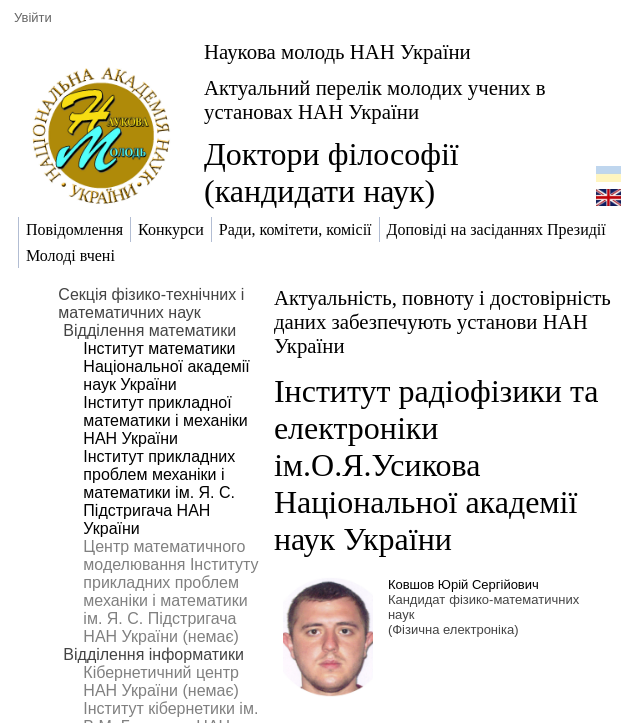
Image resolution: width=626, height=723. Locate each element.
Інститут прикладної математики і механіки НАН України (165, 420)
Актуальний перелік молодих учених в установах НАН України (375, 99)
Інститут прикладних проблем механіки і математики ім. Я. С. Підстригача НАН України (159, 492)
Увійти (33, 17)
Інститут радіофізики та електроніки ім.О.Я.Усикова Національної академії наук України (436, 465)
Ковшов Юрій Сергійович (463, 584)
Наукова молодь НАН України (337, 51)
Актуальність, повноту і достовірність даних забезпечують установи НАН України (442, 321)
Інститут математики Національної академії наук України (166, 366)
